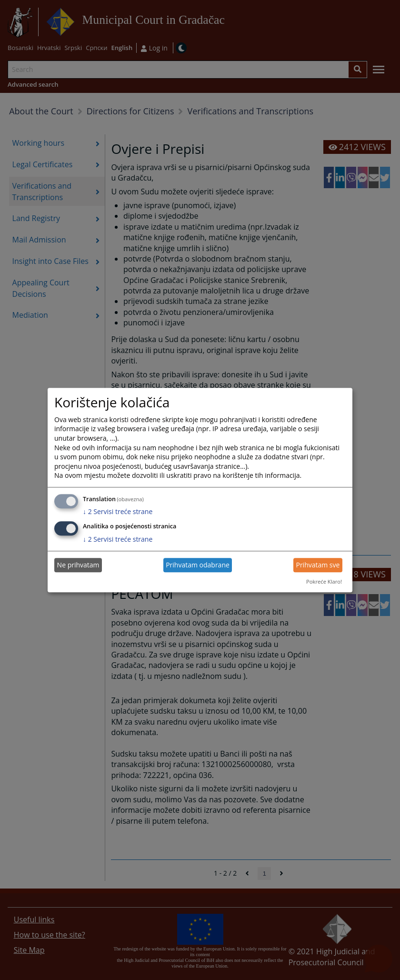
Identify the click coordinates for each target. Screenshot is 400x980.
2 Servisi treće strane (118, 512)
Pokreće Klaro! (324, 582)
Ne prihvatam (78, 565)
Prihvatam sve (318, 565)
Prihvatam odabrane (198, 565)
